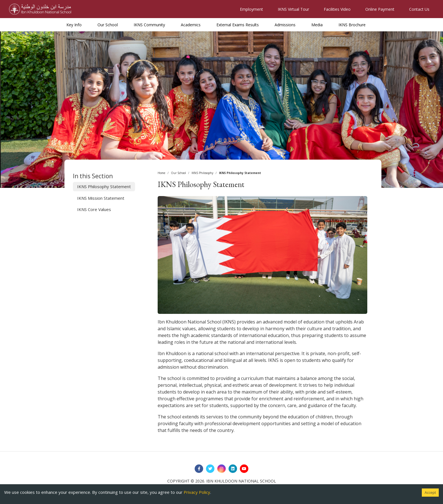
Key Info (74, 25)
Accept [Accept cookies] (430, 492)
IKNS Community (149, 25)
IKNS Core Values (94, 209)
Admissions (285, 25)
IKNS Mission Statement (101, 198)
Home (161, 173)
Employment (251, 9)
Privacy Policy (197, 492)
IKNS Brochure (352, 25)
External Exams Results (238, 25)
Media (317, 25)
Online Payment (380, 9)
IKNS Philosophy (202, 173)
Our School (108, 25)
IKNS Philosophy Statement (104, 186)
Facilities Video (337, 9)
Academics (191, 25)
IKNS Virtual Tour (293, 9)
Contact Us (419, 9)
